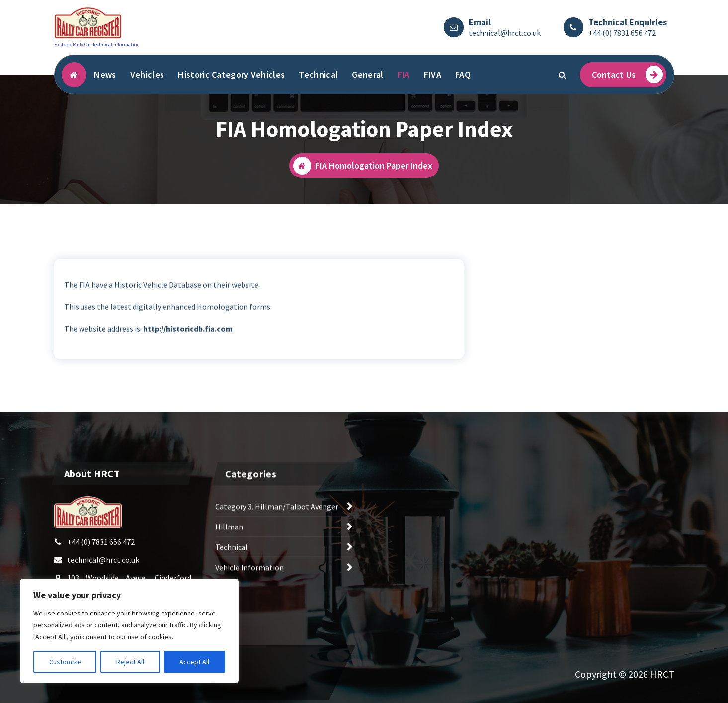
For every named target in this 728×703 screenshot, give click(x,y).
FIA (404, 74)
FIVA (433, 74)
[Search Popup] (563, 75)
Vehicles (147, 74)
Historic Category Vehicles (231, 74)
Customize (65, 662)
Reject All (130, 662)
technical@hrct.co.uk (505, 33)
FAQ (463, 74)
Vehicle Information (249, 582)
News (105, 74)
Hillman (229, 541)
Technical (318, 74)
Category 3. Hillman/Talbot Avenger (277, 521)
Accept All (194, 662)
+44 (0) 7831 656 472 (622, 33)
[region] (129, 631)
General (367, 74)
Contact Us (628, 74)
